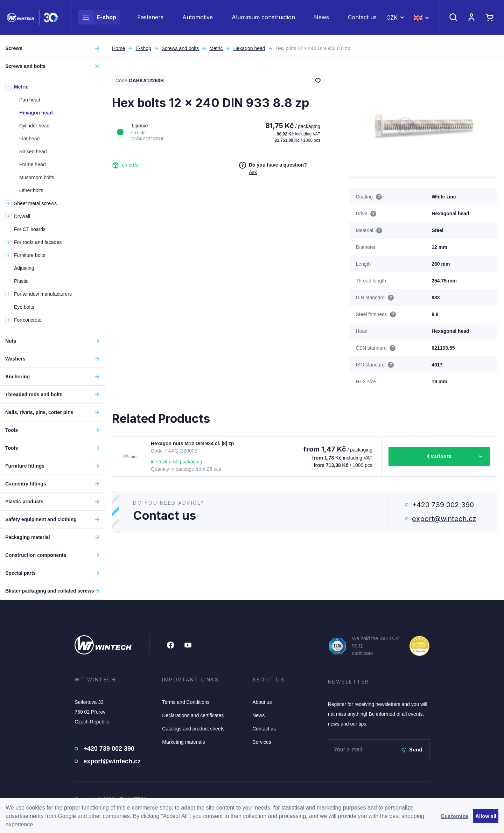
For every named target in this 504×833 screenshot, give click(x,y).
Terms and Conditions (186, 702)
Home (118, 48)
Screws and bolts (180, 48)
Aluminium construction (263, 20)
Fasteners (150, 20)
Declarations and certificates (193, 715)
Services (262, 742)
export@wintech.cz (444, 519)
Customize (454, 816)
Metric (216, 48)
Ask (253, 172)
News (321, 20)
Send (411, 750)
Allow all (486, 816)
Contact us (362, 20)
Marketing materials (183, 742)
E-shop (97, 20)
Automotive (198, 20)
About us (262, 702)
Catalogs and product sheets (193, 729)
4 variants (439, 456)
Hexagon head (249, 48)
